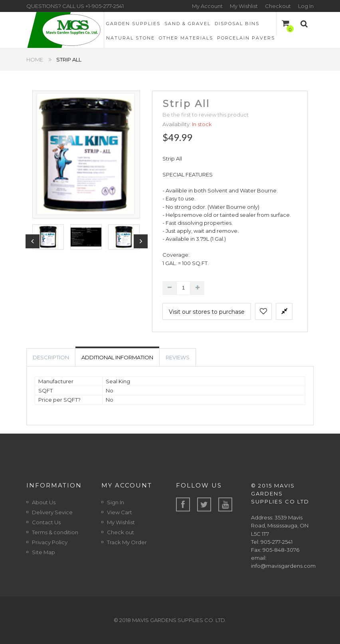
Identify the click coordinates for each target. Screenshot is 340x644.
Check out (121, 532)
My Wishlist (244, 6)
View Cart (120, 512)
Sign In (116, 502)
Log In (306, 6)
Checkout (278, 6)
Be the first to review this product (206, 115)
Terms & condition (55, 532)
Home (35, 59)
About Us (44, 502)
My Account (207, 6)
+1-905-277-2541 (105, 6)
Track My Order (127, 542)
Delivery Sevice (52, 512)
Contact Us (46, 522)
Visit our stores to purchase (207, 312)
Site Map (43, 552)
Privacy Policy (50, 542)
